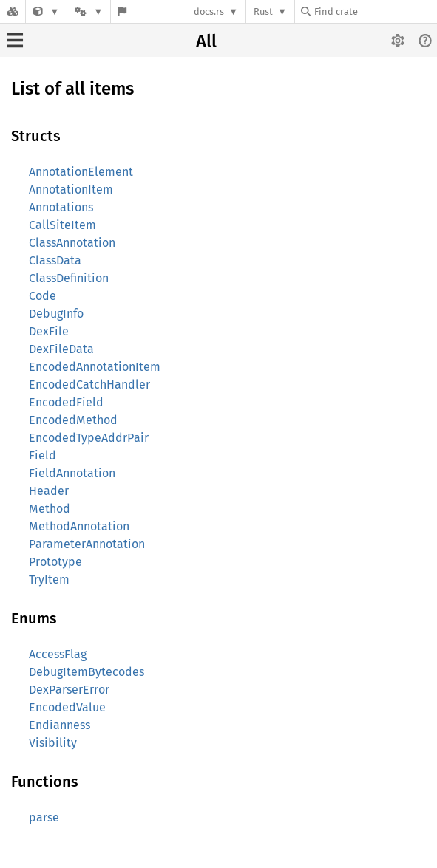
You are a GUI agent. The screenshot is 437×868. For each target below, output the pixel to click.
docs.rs (209, 11)
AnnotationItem (71, 189)
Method (50, 509)
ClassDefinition (69, 278)
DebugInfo (56, 314)
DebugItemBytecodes (87, 672)
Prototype (55, 562)
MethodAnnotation (79, 526)
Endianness (60, 725)
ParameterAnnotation (87, 544)
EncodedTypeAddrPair (89, 438)
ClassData (55, 260)
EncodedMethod (73, 420)
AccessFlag (58, 654)
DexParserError (69, 690)
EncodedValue (67, 707)
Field (43, 455)
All (206, 41)
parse (44, 817)
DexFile (49, 331)
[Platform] (89, 11)
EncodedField (66, 402)
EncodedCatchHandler (89, 385)
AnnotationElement (81, 172)
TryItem (49, 580)
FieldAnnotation (72, 473)
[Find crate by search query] (375, 11)
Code (43, 296)
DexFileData (61, 349)
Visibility (53, 743)
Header (49, 491)
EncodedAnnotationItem (95, 367)
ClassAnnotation (72, 243)
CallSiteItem (62, 225)
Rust (263, 11)
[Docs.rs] (13, 11)
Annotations (61, 207)
